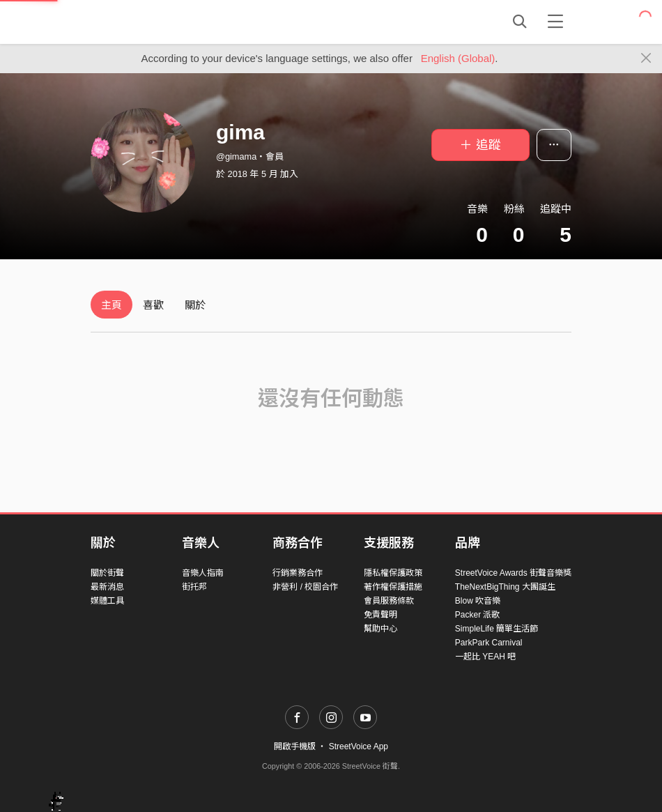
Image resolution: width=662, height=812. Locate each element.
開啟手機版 (295, 746)
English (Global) (458, 58)
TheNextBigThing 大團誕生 (505, 587)
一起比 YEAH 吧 (485, 657)
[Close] (646, 59)
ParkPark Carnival (489, 643)
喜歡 (153, 305)
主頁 (111, 305)
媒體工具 (107, 601)
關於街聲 (107, 573)
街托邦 (194, 587)
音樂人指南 (203, 573)
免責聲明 (380, 615)
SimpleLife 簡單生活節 (496, 629)
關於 (195, 305)
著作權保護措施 (393, 587)
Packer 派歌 (478, 615)
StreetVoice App (359, 746)
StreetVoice (148, 22)
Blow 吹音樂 (478, 601)
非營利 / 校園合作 (305, 587)
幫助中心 (380, 629)
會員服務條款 (389, 601)
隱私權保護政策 (393, 573)
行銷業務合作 (298, 573)
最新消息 (107, 587)
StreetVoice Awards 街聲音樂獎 (513, 573)
